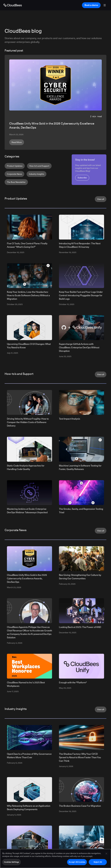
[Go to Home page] (13, 5)
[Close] (106, 854)
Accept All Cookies (77, 862)
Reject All (98, 862)
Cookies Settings (11, 862)
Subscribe (82, 178)
